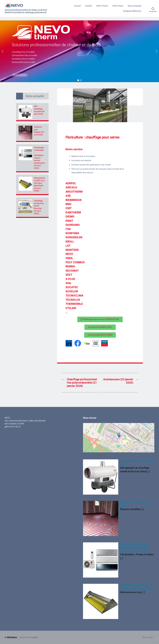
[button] (2, 51)
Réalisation (29, 637)
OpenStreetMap (141, 452)
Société (88, 6)
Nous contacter (135, 6)
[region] (79, 51)
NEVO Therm (102, 6)
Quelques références (132, 11)
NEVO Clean (118, 6)
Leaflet (136, 452)
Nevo (14, 637)
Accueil (77, 6)
